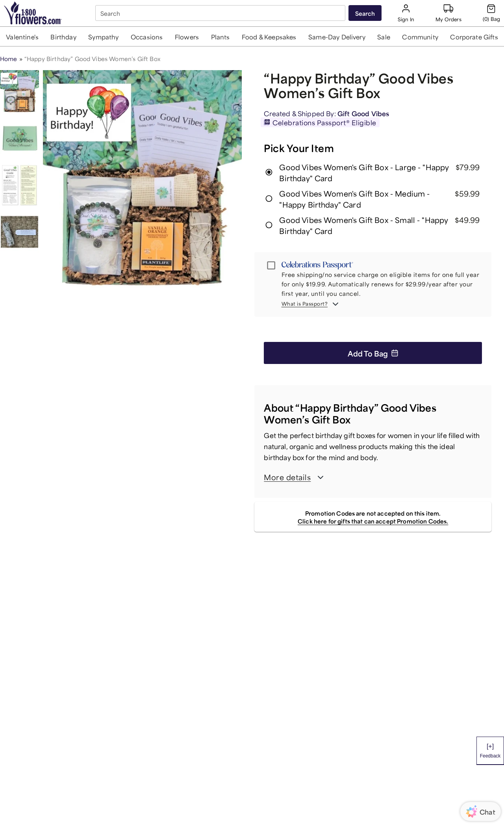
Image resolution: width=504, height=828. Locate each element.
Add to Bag (373, 353)
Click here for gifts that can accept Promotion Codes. (373, 521)
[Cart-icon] (491, 13)
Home (9, 58)
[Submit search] (365, 13)
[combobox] (221, 13)
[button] (22, 36)
